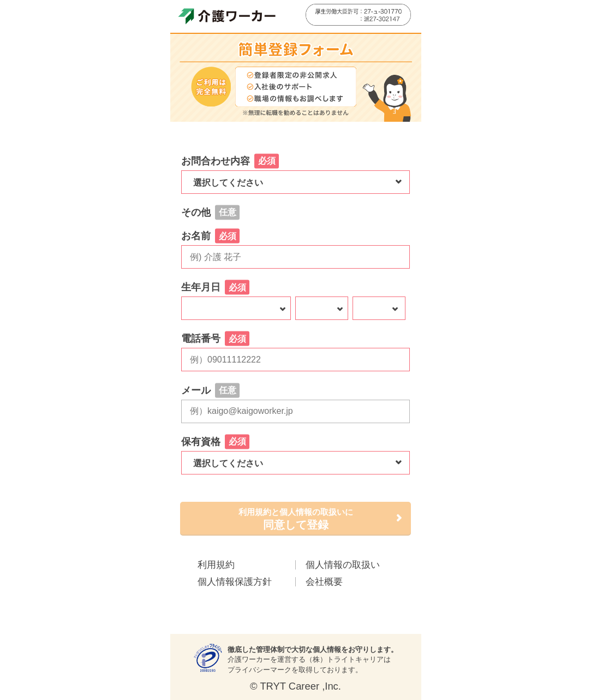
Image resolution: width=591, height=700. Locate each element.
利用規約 (216, 565)
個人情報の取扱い (343, 565)
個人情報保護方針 (235, 582)
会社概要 (324, 582)
